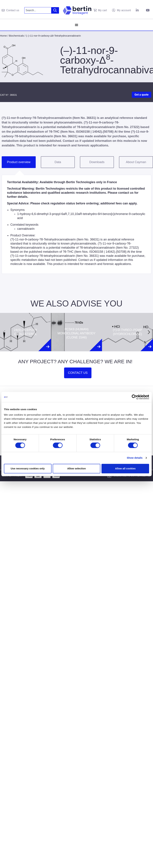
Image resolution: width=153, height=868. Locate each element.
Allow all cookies (125, 468)
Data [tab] (58, 162)
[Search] (55, 10)
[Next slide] (149, 332)
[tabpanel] (76, 224)
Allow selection (76, 468)
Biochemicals (16, 36)
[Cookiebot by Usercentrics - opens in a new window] (134, 397)
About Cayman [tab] (136, 162)
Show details (135, 458)
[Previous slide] (4, 332)
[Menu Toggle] (76, 25)
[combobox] (38, 10)
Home (3, 36)
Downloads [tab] (97, 162)
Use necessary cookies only (28, 468)
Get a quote (142, 95)
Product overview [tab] (19, 162)
